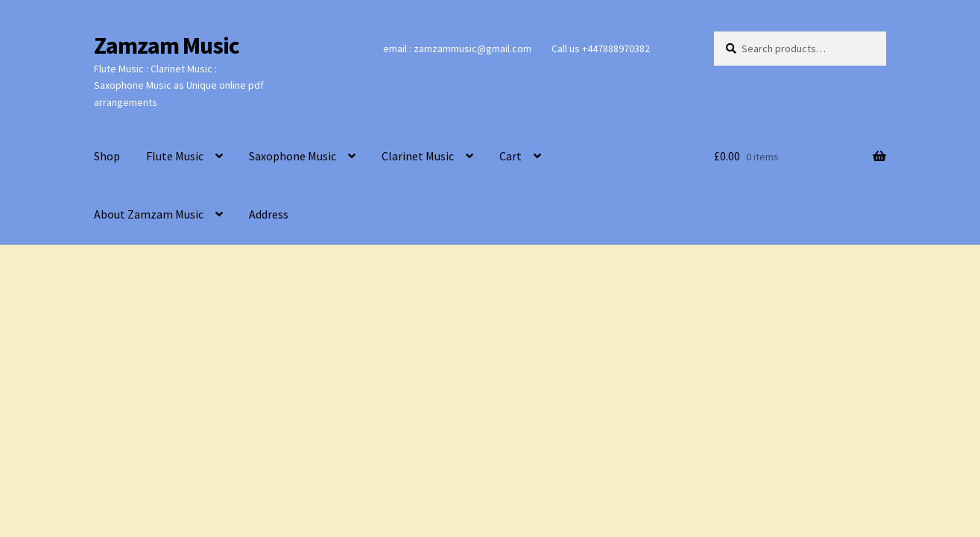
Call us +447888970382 (601, 48)
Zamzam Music (167, 45)
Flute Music (175, 156)
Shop (107, 156)
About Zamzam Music (149, 214)
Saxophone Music (293, 156)
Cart (510, 156)
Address (269, 214)
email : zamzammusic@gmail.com (457, 48)
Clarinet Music (418, 156)
